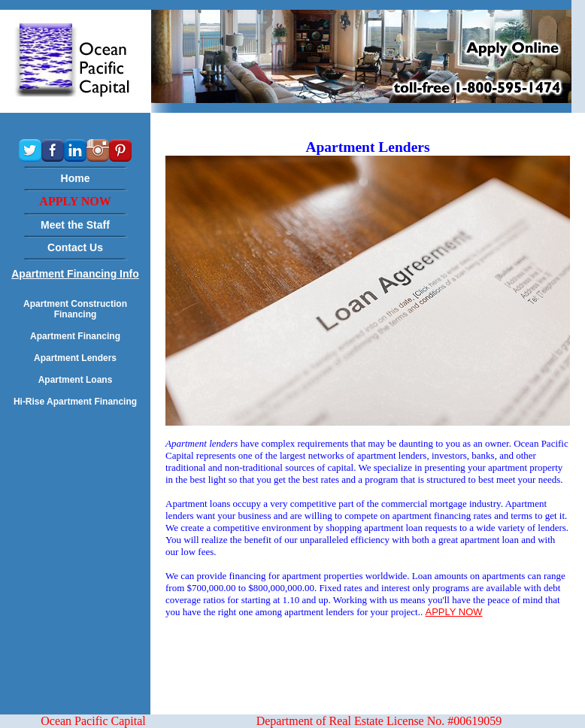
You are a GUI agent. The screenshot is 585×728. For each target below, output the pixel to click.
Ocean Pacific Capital (93, 721)
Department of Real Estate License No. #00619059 (379, 721)
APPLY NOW (453, 612)
